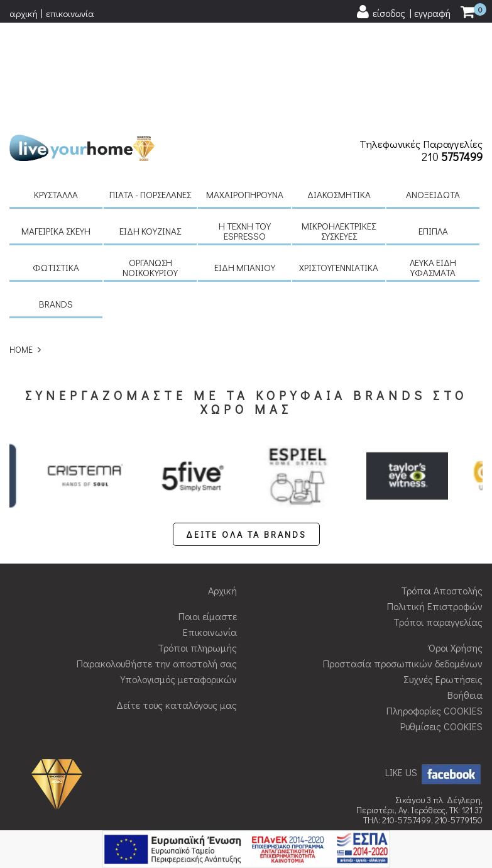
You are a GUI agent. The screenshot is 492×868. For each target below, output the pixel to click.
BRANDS (56, 205)
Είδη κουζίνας (150, 132)
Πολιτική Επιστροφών (435, 507)
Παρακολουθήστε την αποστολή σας (157, 565)
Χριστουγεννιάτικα (339, 169)
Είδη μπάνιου (245, 169)
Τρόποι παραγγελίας (438, 523)
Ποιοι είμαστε (208, 517)
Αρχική (222, 492)
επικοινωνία (70, 13)
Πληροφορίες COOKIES (435, 612)
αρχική (24, 13)
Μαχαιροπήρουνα (245, 96)
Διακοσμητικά (339, 96)
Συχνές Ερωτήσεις (443, 580)
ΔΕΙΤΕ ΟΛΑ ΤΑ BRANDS (246, 436)
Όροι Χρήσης (456, 549)
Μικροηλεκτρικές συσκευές (339, 132)
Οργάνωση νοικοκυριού (150, 169)
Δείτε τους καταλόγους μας (177, 606)
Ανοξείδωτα (433, 96)
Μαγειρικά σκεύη (56, 132)
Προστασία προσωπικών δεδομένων (403, 565)
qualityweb (398, 799)
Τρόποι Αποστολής (442, 492)
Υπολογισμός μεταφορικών (179, 580)
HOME (21, 251)
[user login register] (403, 12)
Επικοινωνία (210, 533)
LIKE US (434, 673)
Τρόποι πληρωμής (197, 549)
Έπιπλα (433, 132)
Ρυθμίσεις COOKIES (441, 627)
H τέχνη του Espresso (245, 132)
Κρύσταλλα (56, 96)
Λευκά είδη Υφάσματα (433, 169)
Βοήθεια (465, 596)
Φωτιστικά (56, 169)
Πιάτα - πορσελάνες (150, 96)
